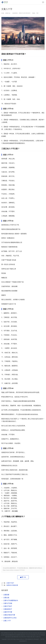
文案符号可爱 (8, 612)
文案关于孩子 (10, 583)
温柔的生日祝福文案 (12, 585)
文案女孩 (6, 598)
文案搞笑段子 (8, 609)
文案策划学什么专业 (10, 618)
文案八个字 (7, 621)
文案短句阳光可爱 (9, 615)
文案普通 (6, 595)
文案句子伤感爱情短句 (11, 600)
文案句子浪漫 (8, 603)
